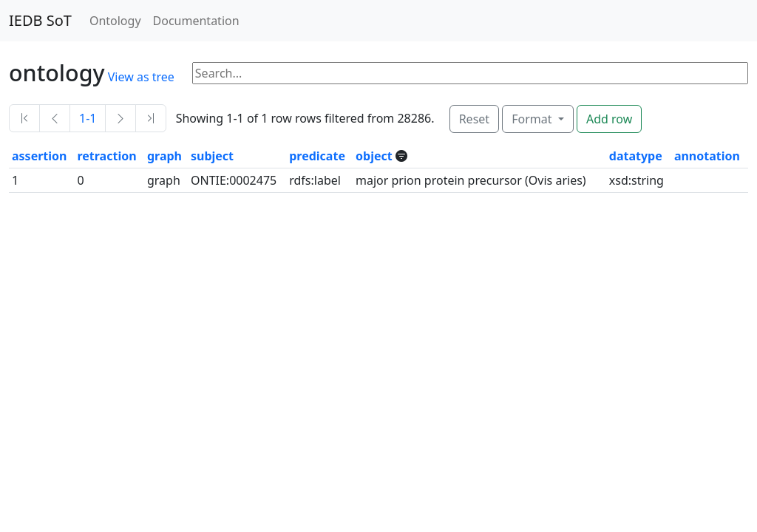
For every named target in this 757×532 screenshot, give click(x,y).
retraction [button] (106, 156)
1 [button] (15, 180)
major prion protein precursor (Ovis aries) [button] (471, 180)
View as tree (141, 77)
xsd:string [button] (637, 180)
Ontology (115, 21)
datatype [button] (636, 156)
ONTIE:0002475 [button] (234, 180)
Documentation (196, 21)
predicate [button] (317, 156)
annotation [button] (707, 156)
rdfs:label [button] (315, 180)
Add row (609, 119)
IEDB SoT (40, 20)
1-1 (88, 118)
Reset (474, 119)
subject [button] (212, 156)
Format (533, 119)
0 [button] (80, 180)
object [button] (376, 156)
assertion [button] (39, 156)
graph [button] (164, 156)
